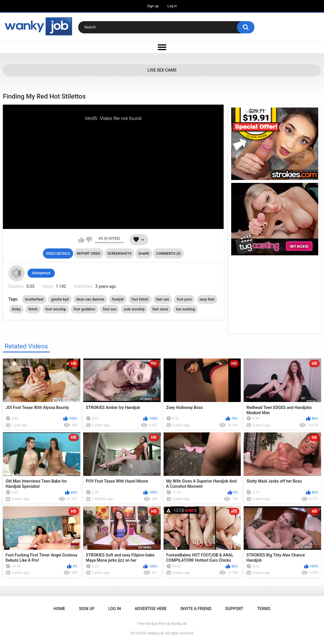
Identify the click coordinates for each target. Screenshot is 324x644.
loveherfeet (34, 299)
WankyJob (156, 633)
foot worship (56, 309)
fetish (33, 309)
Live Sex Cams (162, 70)
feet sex (163, 299)
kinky (17, 309)
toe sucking (185, 309)
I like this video (81, 240)
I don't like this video (89, 240)
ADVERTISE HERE (151, 609)
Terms (264, 609)
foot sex (110, 309)
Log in (172, 6)
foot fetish (140, 299)
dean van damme (90, 299)
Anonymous (41, 273)
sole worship (134, 309)
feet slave (160, 309)
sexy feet (207, 299)
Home (59, 609)
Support (234, 609)
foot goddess (84, 309)
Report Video (89, 254)
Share (144, 254)
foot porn (184, 299)
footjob (118, 299)
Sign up (153, 6)
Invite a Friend (196, 609)
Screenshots (119, 254)
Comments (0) (168, 254)
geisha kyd (60, 299)
